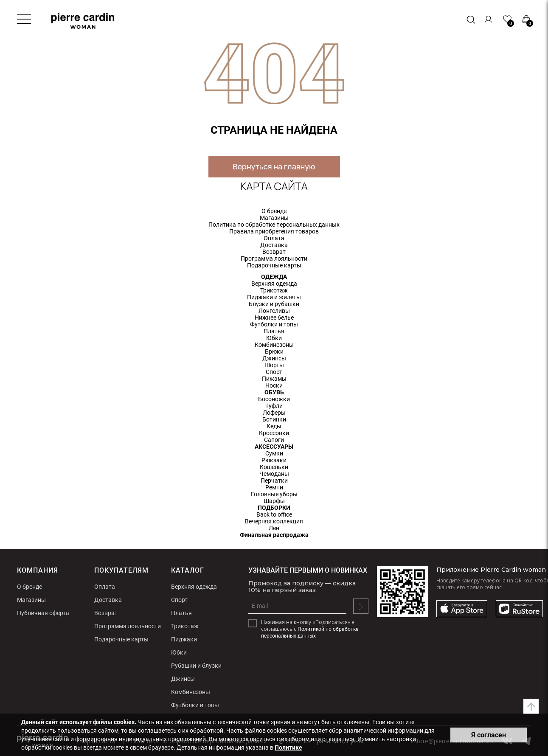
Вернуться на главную (274, 166)
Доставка (274, 245)
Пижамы (274, 379)
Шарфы (274, 501)
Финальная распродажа (274, 535)
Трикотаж (274, 290)
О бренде (274, 211)
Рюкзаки (274, 460)
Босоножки (274, 399)
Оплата (274, 238)
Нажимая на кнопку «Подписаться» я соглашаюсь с (310, 629)
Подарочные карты (274, 265)
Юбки (274, 338)
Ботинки (274, 419)
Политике (288, 748)
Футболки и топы (274, 324)
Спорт (274, 372)
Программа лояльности (274, 259)
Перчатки (274, 481)
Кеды (274, 426)
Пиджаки (184, 639)
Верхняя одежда (274, 284)
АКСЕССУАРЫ (274, 447)
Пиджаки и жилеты (274, 297)
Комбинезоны (274, 345)
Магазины (274, 218)
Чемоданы (274, 474)
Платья (274, 331)
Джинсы (274, 358)
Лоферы (274, 413)
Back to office (274, 514)
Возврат (274, 252)
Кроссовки (274, 433)
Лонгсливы (274, 311)
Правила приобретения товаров (274, 231)
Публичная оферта (43, 613)
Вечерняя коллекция (274, 521)
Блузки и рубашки (274, 304)
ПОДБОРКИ (274, 508)
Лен (274, 528)
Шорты (274, 365)
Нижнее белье (274, 318)
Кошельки (274, 467)
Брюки (274, 351)
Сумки (274, 453)
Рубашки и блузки (196, 666)
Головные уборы (274, 494)
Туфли (274, 406)
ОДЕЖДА (274, 277)
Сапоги (274, 440)
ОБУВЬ (274, 392)
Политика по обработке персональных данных (274, 225)
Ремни (274, 487)
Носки (274, 385)
